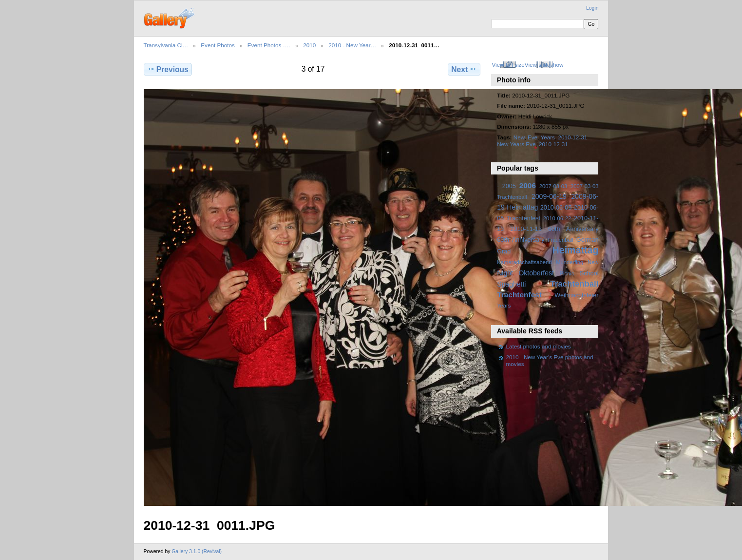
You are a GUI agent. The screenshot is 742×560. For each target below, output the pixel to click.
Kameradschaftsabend (524, 262)
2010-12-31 (553, 144)
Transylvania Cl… (166, 45)
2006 (528, 185)
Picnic (567, 273)
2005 (509, 186)
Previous (168, 69)
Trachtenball (574, 284)
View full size (508, 65)
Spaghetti (511, 284)
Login (592, 8)
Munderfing (570, 262)
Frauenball (561, 240)
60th (503, 240)
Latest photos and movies (539, 346)
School (589, 273)
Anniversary (528, 240)
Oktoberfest (536, 273)
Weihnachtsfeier (576, 295)
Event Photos (218, 45)
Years (547, 137)
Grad (504, 251)
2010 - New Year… (352, 45)
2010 (309, 45)
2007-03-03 (553, 186)
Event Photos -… (269, 45)
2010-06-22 (557, 218)
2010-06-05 (556, 208)
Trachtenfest (519, 295)
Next (464, 69)
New (519, 137)
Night (505, 273)
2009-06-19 (549, 196)
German (588, 240)
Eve (533, 137)
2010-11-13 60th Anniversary (555, 229)
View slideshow (544, 65)
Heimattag (576, 250)
